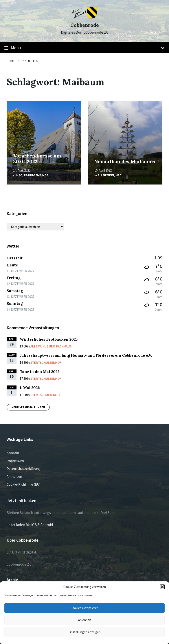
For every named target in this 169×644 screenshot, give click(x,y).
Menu (84, 48)
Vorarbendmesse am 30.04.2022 (37, 159)
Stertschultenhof (46, 363)
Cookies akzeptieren (84, 608)
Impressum (15, 461)
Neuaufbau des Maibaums (125, 162)
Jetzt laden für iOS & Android (30, 525)
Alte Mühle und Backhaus (51, 346)
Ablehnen (85, 620)
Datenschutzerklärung (24, 469)
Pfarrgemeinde (36, 175)
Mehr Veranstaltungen (28, 407)
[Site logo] (85, 17)
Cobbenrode (85, 25)
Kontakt (13, 453)
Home (11, 61)
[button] (162, 587)
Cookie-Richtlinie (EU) (23, 484)
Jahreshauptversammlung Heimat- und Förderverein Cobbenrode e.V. (86, 355)
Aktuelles (30, 61)
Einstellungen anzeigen (84, 632)
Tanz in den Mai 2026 (40, 372)
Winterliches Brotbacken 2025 (49, 339)
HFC (19, 175)
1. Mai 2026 (30, 388)
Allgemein (106, 175)
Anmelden (14, 476)
